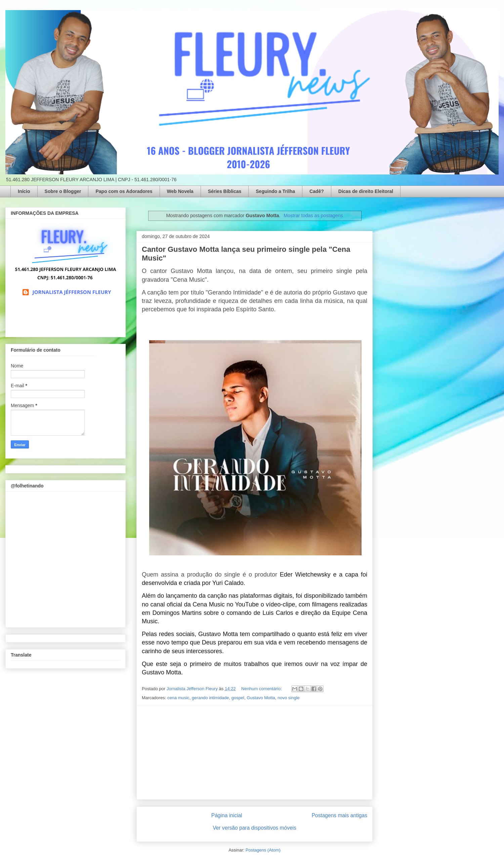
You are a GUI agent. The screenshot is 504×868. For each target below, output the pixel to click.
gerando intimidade (211, 698)
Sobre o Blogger (63, 191)
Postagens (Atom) (263, 850)
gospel (238, 698)
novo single (289, 698)
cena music (178, 698)
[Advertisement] (255, 752)
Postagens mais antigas (339, 815)
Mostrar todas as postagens (313, 215)
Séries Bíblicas (225, 191)
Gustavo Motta (261, 698)
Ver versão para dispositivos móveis (255, 828)
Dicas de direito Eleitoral (366, 191)
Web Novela (180, 191)
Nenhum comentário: (262, 689)
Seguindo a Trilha (275, 191)
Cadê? (317, 191)
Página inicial (227, 815)
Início (24, 191)
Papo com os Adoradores (124, 191)
